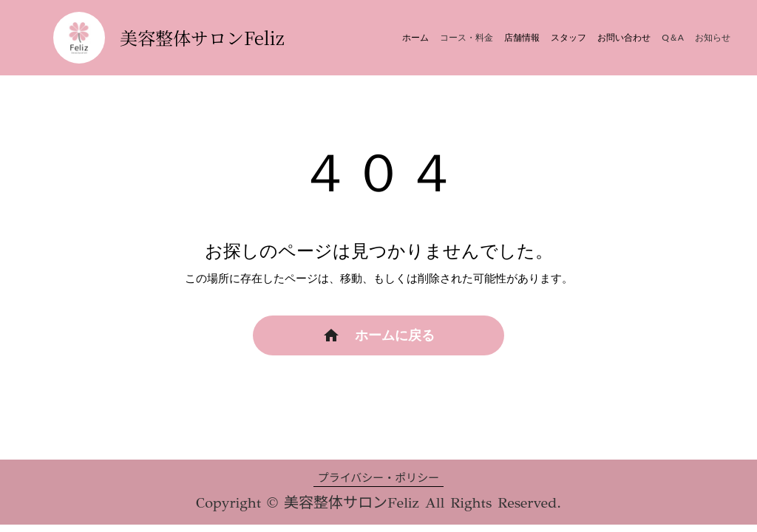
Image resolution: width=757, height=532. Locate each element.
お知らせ (713, 37)
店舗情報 (522, 37)
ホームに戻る (395, 335)
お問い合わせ (624, 37)
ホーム (415, 37)
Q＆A (673, 37)
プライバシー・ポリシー (379, 478)
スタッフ (568, 37)
